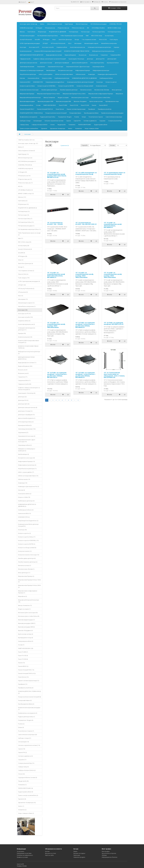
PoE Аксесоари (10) (24, 215)
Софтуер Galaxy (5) (23, 767)
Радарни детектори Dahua (48, 117)
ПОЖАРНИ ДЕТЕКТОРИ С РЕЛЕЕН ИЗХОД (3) (29, 692)
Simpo (54, 40)
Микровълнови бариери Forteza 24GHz (74, 94)
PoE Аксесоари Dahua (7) (25, 219)
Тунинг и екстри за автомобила (29, 128)
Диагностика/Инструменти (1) (27, 418)
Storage (77, 40)
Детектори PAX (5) (23, 400)
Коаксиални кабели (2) (25, 494)
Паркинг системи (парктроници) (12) (29, 681)
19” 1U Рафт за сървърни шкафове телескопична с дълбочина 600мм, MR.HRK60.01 (85, 325)
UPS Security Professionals (58, 43)
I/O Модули (39, 28)
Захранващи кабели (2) (25, 445)
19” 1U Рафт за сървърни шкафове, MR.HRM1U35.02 (114, 323)
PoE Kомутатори (74, 32)
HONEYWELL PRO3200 (115, 24)
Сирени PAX (77, 121)
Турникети (44, 128)
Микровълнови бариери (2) (26, 576)
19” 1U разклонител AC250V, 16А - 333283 (55, 223)
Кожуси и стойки (47, 78)
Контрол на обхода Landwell (85, 86)
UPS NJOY (45, 43)
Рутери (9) (21, 727)
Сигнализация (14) (23, 742)
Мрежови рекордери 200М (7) (27, 623)
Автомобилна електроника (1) (27, 306)
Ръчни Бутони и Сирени (96, 117)
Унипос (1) (21, 806)
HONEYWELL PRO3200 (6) (25, 165)
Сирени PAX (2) (22, 752)
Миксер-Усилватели (49, 98)
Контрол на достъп (111, 82)
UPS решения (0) (23, 292)
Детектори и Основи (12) (25, 411)
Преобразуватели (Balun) (91, 113)
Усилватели (78, 128)
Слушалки (102, 121)
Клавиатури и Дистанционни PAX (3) (29, 487)
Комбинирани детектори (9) (26, 501)
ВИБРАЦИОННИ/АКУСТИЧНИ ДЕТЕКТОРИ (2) (26, 358)
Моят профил (106, 851)
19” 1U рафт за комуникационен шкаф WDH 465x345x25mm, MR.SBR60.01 (56, 275)
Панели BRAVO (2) (23, 666)
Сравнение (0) (65, 146)
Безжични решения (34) (25, 337)
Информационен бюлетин (110, 857)
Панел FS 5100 (74, 105)
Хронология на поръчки (109, 853)
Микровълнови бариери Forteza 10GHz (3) (29, 581)
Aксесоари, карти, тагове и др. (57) (28, 143)
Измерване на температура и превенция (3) (27, 450)
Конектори (100, 82)
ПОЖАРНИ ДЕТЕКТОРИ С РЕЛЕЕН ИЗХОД (31, 113)
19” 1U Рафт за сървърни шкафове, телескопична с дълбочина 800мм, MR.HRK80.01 (85, 375)
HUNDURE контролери (26, 28)
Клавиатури (92, 74)
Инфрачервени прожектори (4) (27, 465)
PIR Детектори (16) (23, 204)
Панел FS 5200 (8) (23, 659)
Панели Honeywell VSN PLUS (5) (27, 673)
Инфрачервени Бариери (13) (26, 461)
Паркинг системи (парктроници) (76, 109)
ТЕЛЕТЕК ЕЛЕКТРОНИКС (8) (25, 788)
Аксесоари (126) (23, 310)
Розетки (77, 117)
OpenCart (20, 864)
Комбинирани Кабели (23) (26, 510)
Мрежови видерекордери (27, 101)
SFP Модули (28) (23, 256)
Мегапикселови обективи (102, 90)
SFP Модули (46, 40)
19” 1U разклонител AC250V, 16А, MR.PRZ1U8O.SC (86, 223)
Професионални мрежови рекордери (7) (29, 709)
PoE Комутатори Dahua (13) (26, 222)
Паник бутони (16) (23, 677)
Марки (75, 851)
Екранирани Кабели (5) (25, 425)
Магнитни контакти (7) (25, 566)
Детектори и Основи (46, 63)
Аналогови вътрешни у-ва (77, 47)
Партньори (77, 855)
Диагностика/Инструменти (80, 63)
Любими (104, 855)
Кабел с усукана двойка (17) (26, 472)
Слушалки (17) (22, 760)
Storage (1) (21, 267)
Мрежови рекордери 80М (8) (26, 627)
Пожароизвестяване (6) (25, 700)
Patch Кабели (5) (23, 201)
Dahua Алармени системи (55, 24)
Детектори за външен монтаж (29, 63)
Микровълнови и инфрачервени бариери (101, 94)
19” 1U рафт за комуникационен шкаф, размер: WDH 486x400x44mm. (56, 325)
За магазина (20, 851)
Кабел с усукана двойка (46, 74)
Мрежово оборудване (80, 101)
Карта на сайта (49, 855)
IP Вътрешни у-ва (50, 28)
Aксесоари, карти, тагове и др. (29, 24)
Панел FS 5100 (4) (23, 656)
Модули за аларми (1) (24, 609)
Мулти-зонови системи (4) (26, 634)
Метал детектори (117, 90)
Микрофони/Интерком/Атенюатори (30, 98)
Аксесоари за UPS (34, 47)
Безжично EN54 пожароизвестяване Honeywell (48, 51)
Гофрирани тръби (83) (25, 384)
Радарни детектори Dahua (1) (26, 717)
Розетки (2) (21, 724)
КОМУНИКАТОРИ (38, 82)
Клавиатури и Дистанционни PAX (107, 74)
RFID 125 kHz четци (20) (25, 242)
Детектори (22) (22, 397)
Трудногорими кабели (101, 125)
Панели (94, 105)
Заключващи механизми (27, 67)
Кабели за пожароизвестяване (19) (28, 476)
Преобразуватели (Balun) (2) (26, 704)
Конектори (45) (22, 530)
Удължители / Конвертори (58, 128)
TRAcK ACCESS (103, 40)
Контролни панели (101, 86)
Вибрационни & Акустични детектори (103, 51)
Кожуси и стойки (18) (24, 497)
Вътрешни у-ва (93, 55)
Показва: (112, 145)
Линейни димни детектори (49, 90)
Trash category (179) (24, 278)
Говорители (104, 55)
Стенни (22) (21, 774)
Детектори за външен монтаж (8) (28, 408)
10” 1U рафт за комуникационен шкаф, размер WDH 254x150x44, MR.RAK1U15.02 (57, 175)
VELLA (70, 43)
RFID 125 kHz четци (97, 36)
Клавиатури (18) (23, 483)
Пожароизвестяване (75, 113)
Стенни (52, 125)
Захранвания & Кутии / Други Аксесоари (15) (27, 441)
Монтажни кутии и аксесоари (80, 98)
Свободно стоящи (25, 121)
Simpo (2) (21, 260)
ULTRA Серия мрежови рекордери (30, 43)
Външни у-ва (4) (23, 370)
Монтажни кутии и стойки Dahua (101, 98)
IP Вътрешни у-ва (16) (24, 176)
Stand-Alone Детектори (65, 40)
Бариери (116, 47)
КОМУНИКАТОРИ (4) (24, 517)
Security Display (109, 36)
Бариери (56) (22, 333)
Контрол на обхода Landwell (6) (27, 548)
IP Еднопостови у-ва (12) (25, 179)
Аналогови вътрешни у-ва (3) (26, 324)
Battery (42, 24)
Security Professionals (26, 40)
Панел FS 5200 (85, 105)
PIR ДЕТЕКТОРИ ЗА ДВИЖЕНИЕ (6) (27, 208)
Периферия (92, 109)
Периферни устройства (105, 109)
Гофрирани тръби (25, 59)
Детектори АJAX (112, 59)
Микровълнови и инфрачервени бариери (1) (28, 592)
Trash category (114, 40)
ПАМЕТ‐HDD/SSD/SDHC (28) (26, 648)
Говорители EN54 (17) (24, 381)
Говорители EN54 (115, 55)
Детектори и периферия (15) (26, 415)
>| (78, 400)
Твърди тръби (61, 125)
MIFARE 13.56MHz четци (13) (26, 194)
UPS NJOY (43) (22, 285)
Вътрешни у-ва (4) (23, 373)
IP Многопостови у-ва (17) (25, 183)
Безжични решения (26, 51)
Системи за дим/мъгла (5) (25, 756)
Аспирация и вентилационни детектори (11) (27, 329)
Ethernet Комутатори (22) (25, 158)
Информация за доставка (24, 853)
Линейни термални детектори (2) (28, 562)
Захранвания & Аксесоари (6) (27, 436)
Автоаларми (78, 43)
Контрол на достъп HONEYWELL (47, 86)
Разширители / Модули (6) (26, 720)
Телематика (72, 125)
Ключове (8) (21, 490)
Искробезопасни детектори (28, 74)
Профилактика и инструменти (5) (28, 713)
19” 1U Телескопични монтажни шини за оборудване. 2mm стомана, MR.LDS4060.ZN (114, 375)
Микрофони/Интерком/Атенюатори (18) (29, 601)
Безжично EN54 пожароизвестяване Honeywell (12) (29, 342)
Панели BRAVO (103, 105)
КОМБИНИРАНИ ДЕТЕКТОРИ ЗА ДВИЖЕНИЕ (84, 78)
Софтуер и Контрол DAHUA (40, 125)
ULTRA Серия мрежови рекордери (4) (29, 281)
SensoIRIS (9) (21, 253)
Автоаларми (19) (23, 299)
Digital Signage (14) (23, 154)
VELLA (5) (21, 296)
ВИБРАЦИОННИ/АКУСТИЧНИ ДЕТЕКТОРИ (32, 55)
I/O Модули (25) (22, 172)
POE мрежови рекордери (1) (26, 226)
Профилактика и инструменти (29, 117)
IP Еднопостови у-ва (63, 28)
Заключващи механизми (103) (27, 429)
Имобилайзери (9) (23, 454)
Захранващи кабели (98, 67)
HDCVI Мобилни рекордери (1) (27, 161)
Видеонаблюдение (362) (25, 366)
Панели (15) (21, 663)
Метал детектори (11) (24, 573)
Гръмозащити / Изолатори (76, 59)
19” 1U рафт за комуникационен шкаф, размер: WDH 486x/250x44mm (85, 275)
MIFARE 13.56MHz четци (114, 28)
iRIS (88, 28)
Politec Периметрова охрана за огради (72, 36)
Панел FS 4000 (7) (23, 652)
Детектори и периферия (62, 63)
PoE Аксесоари (85, 32)
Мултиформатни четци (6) (25, 638)
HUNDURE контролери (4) (25, 169)
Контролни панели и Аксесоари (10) (29, 555)
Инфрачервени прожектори (101, 70)
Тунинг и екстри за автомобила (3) (28, 795)
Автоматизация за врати (91, 43)
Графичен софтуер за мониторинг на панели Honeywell (50, 59)
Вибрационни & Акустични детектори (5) (29, 353)
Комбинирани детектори (62, 78)
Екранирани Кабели (113, 63)
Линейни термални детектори (69, 90)
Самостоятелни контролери (114, 117)
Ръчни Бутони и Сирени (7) (26, 731)
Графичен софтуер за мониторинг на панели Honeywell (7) (29, 389)
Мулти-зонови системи (96, 101)
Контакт (47, 851)
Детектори (90, 59)
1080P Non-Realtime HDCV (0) (26, 140)
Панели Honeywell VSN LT (27, 109)
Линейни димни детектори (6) (27, 558)
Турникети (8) (22, 799)
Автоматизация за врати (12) (26, 303)
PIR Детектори (42, 32)
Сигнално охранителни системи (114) (29, 745)
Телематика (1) (22, 785)
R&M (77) (21, 238)
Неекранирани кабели (26, 105)
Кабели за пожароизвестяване (64, 74)
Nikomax (22, 32)
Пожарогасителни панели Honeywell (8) (29, 697)
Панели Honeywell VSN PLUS (45, 109)
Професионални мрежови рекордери (112, 113)
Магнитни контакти (86, 90)
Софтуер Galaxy (24, 125)
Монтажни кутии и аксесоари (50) (28, 613)
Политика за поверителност (25, 855)
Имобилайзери (51, 70)
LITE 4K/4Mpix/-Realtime (98, 28)
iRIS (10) (20, 186)
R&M (87, 36)
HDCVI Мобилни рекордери (98, 24)
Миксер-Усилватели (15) (25, 605)
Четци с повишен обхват (92, 128)
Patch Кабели (31, 32)
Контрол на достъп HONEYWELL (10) (28, 540)
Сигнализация (37, 121)
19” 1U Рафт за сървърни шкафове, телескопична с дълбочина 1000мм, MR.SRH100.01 (57, 375)
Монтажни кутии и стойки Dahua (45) (29, 616)
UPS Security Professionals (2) (26, 289)
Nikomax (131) (22, 197)
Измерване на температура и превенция (32, 70)
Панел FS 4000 (63, 105)
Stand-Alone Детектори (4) (25, 263)
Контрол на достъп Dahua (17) (27, 537)
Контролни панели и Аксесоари (29, 90)
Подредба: (85, 145)
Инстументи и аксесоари (65, 70)
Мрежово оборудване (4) (25, 631)
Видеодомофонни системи (54, 55)
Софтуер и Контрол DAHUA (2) (27, 770)
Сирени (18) (22, 749)
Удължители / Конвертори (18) (27, 803)
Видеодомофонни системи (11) (27, 363)
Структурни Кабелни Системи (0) (28, 778)
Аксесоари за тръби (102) (25, 317)
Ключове (22, 78)
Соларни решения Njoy (115, 121)
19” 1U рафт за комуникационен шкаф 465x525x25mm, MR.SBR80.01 (113, 225)
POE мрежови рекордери (27, 36)
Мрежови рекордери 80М (63, 101)
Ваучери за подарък (79, 853)
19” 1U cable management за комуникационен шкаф (86, 173)
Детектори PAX (100, 59)
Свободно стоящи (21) (25, 738)
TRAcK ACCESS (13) (23, 274)
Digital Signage (69, 24)
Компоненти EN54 (25, 82)
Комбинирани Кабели (106, 78)
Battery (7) (21, 147)
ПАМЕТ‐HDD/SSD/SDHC (50, 105)
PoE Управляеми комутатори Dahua (48, 36)
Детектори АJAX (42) (24, 404)
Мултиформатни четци (112, 101)
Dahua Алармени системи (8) (26, 151)
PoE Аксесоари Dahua (99, 32)
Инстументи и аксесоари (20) (26, 458)
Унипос (70, 128)
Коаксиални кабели (34, 78)
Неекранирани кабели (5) (26, 641)
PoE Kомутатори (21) (24, 211)
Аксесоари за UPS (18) (24, 314)
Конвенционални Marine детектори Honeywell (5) (28, 525)
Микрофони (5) (22, 596)
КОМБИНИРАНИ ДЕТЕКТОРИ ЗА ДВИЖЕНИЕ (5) (27, 505)
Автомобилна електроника (109, 43)
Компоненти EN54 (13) (24, 513)
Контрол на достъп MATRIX (66, 86)
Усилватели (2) (22, 810)
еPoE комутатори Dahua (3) (26, 422)
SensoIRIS (37, 40)
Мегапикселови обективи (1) (26, 569)
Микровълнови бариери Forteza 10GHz (48, 94)
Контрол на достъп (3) (24, 533)
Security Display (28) (24, 246)
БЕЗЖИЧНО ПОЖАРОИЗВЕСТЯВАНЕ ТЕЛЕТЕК (77, 51)
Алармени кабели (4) (24, 321)
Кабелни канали (81, 74)
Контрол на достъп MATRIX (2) (27, 544)
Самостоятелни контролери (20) (27, 735)
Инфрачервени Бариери (83, 70)
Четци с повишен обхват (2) (26, 813)
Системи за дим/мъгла (90, 121)
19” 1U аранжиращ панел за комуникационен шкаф (114, 173)
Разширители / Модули (65, 117)
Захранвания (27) (23, 433)
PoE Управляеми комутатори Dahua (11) (29, 229)
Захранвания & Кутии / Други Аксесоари (78, 67)
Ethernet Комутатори (82, 24)
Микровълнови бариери (27, 94)
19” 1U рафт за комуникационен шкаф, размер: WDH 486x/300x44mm (113, 275)
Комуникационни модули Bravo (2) (28, 521)
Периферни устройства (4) (26, 688)
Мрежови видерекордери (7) (26, 620)
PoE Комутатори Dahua (114, 32)
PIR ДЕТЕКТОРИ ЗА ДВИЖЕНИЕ (58, 32)
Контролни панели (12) (25, 551)
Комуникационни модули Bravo (55, 82)
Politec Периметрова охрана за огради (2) (29, 234)
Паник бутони (60, 109)
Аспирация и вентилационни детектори (99, 47)
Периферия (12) (23, 684)
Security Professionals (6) (25, 249)
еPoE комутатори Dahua (97, 63)
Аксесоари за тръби (48, 47)
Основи (38, 105)
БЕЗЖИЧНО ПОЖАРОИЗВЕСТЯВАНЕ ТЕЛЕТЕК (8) (28, 347)
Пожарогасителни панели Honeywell (56, 113)
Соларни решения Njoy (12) (26, 763)
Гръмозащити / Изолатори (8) (27, 393)
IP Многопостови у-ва (78, 28)
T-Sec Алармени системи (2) (26, 271)
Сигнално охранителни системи (54, 121)
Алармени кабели (62, 47)
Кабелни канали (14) (24, 479)
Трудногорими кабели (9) (26, 792)
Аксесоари (23, 47)
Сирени (69, 121)
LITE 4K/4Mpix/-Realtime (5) (25, 190)
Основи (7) (21, 645)
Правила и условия (22, 857)
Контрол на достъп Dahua (27, 86)
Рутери (84, 117)
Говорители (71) (23, 377)
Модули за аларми (63, 98)
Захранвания (41, 67)
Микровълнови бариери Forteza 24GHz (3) (29, 586)
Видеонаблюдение (70, 55)
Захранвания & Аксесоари (55, 67)
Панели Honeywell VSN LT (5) (26, 670)
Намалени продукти (79, 857)
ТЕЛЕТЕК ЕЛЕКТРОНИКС (85, 125)
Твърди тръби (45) (23, 781)
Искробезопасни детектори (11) (27, 469)
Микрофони (119, 94)
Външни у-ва (83, 55)
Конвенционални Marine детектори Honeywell (80, 82)
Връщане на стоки (51, 853)
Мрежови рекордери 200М (45, 101)
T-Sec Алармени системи (89, 40)
